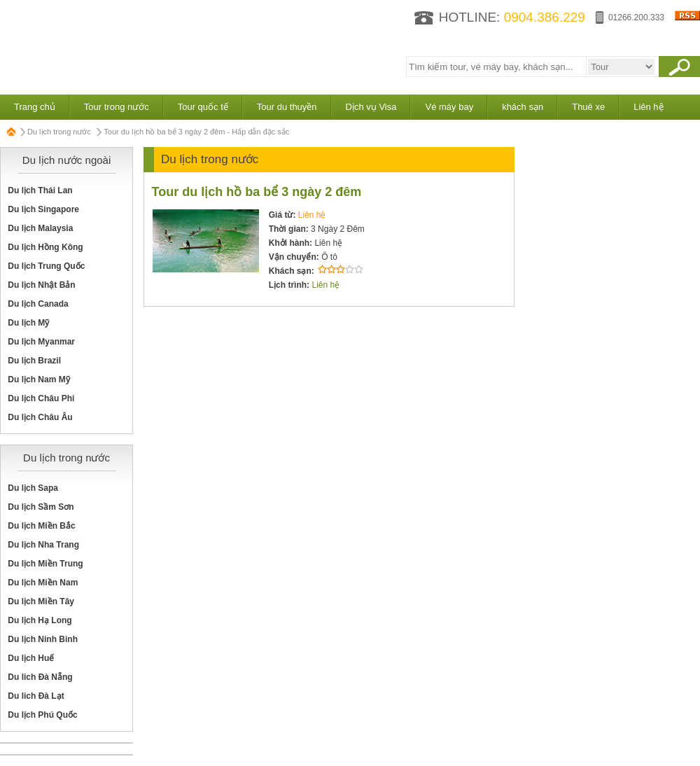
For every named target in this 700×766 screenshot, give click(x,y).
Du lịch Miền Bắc (41, 526)
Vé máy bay (449, 107)
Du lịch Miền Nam (43, 583)
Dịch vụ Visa (371, 107)
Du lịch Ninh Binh (43, 639)
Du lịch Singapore (43, 209)
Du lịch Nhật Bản (41, 285)
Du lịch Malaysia (40, 228)
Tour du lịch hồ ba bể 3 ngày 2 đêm (257, 192)
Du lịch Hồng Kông (45, 247)
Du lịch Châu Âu (40, 417)
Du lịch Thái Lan (40, 190)
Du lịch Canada (38, 304)
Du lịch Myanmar (41, 342)
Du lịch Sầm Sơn (41, 507)
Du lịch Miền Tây (41, 601)
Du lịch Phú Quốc (42, 715)
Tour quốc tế (203, 107)
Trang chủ (35, 107)
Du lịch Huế (31, 658)
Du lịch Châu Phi (41, 398)
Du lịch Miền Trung (45, 564)
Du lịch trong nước (59, 132)
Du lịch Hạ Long (40, 620)
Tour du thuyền (287, 107)
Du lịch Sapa (33, 488)
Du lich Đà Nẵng (40, 677)
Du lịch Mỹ (28, 323)
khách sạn (523, 107)
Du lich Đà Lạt (36, 696)
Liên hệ (648, 107)
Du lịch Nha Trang (43, 545)
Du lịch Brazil (34, 361)
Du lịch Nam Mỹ (38, 379)
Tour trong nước (117, 107)
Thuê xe (588, 107)
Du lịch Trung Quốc (46, 266)
